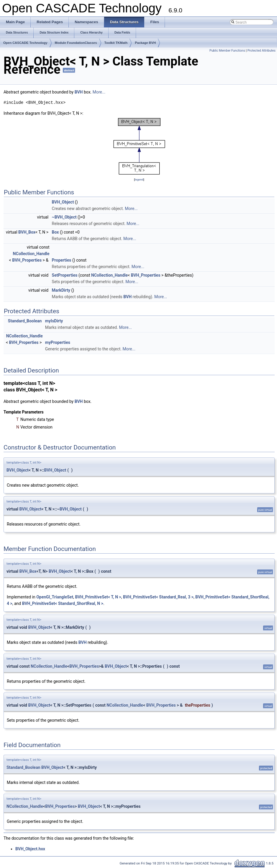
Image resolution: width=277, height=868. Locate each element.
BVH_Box (27, 232)
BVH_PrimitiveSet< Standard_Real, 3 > (158, 597)
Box (55, 232)
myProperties (58, 342)
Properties (62, 260)
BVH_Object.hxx (30, 849)
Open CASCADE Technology (25, 43)
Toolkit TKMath (116, 43)
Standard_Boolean (25, 321)
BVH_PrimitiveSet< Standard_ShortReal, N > (63, 603)
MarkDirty (61, 290)
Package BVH (145, 43)
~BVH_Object (64, 217)
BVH (79, 92)
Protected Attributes (262, 51)
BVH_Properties (27, 260)
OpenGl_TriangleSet (55, 597)
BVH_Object (63, 202)
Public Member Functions (227, 51)
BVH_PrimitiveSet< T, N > (98, 597)
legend (139, 179)
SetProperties (65, 275)
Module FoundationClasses (76, 43)
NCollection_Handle (31, 254)
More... (99, 92)
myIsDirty (54, 321)
